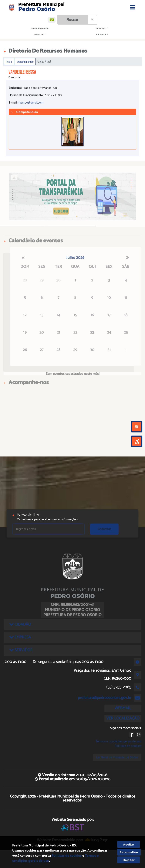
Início (9, 62)
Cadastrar (104, 529)
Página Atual (44, 62)
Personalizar (129, 852)
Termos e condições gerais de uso (118, 741)
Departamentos (25, 62)
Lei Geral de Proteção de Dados (117, 757)
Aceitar (129, 844)
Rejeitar (129, 860)
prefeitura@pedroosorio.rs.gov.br (105, 698)
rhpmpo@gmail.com (31, 103)
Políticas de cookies (128, 746)
